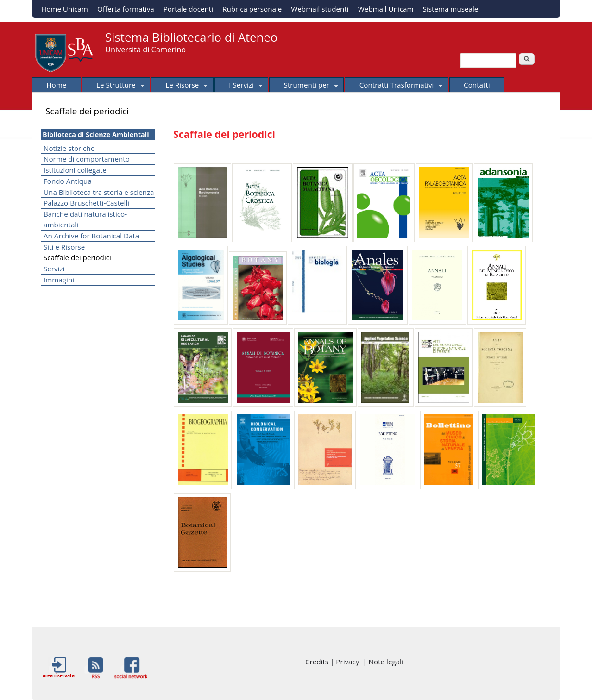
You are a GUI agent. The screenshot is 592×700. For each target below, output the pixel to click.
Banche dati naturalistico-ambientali (85, 219)
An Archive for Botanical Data (91, 236)
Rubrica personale (252, 9)
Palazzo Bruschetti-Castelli (86, 203)
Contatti (477, 85)
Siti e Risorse (64, 247)
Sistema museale (451, 9)
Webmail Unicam (386, 9)
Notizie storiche (69, 148)
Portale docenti (188, 9)
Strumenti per (304, 86)
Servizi (54, 269)
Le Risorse (179, 86)
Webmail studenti (320, 9)
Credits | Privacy (334, 662)
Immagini (59, 280)
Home (56, 85)
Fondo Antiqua (68, 181)
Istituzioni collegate (75, 170)
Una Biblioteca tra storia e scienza (99, 192)
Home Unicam (65, 9)
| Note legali (383, 662)
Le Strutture (113, 86)
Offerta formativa (126, 9)
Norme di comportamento (87, 159)
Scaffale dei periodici (77, 257)
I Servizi (239, 86)
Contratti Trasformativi (394, 86)
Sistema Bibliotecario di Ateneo (191, 37)
